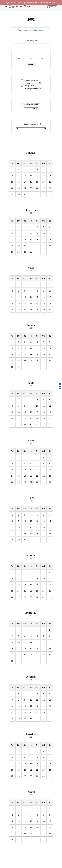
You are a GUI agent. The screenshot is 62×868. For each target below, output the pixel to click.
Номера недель (29, 83)
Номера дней (28, 86)
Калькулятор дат (31, 41)
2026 (31, 54)
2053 (43, 58)
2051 (19, 58)
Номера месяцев (30, 80)
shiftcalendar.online (31, 8)
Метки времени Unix (31, 89)
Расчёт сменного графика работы (31, 30)
